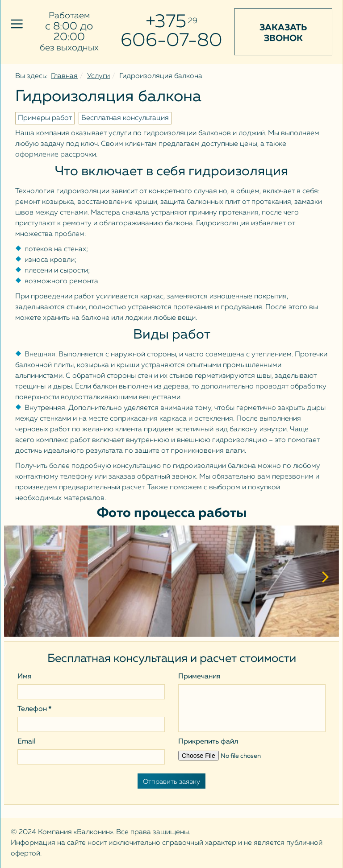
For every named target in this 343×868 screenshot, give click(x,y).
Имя (25, 677)
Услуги (98, 76)
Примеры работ (45, 118)
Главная (64, 76)
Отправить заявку (171, 782)
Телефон (35, 709)
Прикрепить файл (208, 742)
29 (193, 21)
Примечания (199, 677)
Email (27, 742)
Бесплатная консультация (125, 118)
